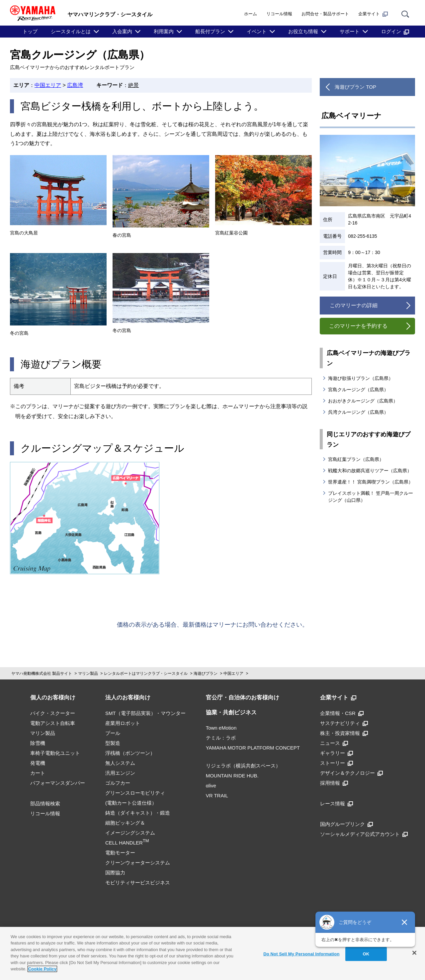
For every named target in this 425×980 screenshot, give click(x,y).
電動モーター (120, 853)
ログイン (395, 32)
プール (113, 733)
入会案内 (122, 31)
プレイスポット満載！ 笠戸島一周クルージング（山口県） (371, 497)
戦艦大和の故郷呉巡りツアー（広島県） (370, 471)
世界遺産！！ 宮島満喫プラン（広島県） (371, 482)
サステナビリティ (344, 723)
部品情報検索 (45, 803)
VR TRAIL (217, 796)
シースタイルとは (71, 31)
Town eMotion (221, 728)
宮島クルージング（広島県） (358, 390)
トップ (30, 31)
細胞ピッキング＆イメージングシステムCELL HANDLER (130, 833)
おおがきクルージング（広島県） (363, 401)
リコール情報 (279, 14)
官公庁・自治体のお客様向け (243, 698)
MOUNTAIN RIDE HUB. (232, 776)
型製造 (113, 743)
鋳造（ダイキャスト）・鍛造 (138, 813)
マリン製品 (88, 673)
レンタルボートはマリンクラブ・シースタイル (146, 673)
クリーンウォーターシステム (138, 863)
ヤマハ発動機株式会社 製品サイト (42, 673)
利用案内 (164, 31)
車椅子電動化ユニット (55, 753)
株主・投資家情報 (344, 733)
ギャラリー (337, 753)
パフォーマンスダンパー (58, 783)
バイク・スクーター (53, 713)
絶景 (133, 85)
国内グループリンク (346, 824)
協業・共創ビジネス (231, 713)
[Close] (414, 953)
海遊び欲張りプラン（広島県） (361, 378)
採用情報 (334, 783)
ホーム (251, 14)
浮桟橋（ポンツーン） (130, 753)
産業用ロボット (123, 723)
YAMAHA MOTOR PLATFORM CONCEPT (253, 748)
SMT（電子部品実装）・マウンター (145, 713)
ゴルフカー (118, 783)
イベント (257, 31)
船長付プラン (210, 31)
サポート (350, 31)
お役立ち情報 (303, 31)
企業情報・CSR (342, 713)
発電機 (38, 763)
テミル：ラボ (221, 738)
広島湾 (75, 85)
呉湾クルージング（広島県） (358, 412)
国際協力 (115, 873)
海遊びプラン (206, 673)
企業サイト (373, 14)
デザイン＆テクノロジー (351, 773)
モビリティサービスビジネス (138, 883)
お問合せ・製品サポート (325, 14)
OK (366, 954)
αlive (211, 786)
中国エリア (48, 85)
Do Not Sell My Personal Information (301, 954)
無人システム (120, 763)
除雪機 (38, 743)
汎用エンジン (120, 773)
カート (38, 773)
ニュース (334, 743)
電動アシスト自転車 (53, 723)
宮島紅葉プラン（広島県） (356, 459)
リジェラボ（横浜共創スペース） (243, 766)
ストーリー (337, 763)
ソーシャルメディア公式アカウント (364, 834)
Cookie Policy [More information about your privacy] (42, 969)
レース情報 (337, 803)
